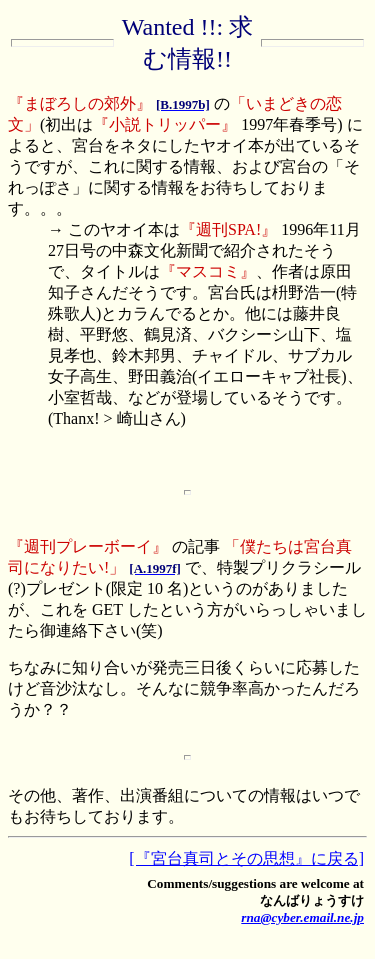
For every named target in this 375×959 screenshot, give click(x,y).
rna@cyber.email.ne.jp (302, 917)
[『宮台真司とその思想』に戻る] (246, 858)
